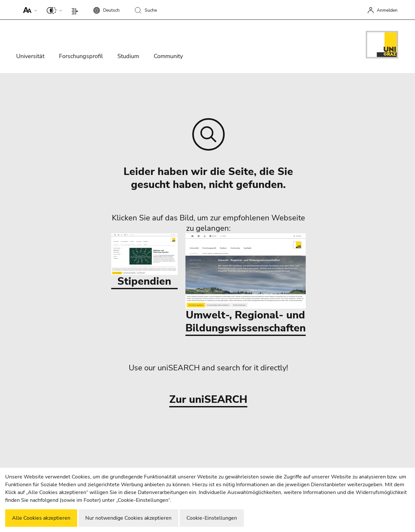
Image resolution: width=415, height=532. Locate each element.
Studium (128, 56)
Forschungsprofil (81, 56)
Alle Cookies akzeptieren (41, 518)
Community (168, 56)
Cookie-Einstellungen (212, 518)
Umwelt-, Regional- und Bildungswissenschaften (246, 284)
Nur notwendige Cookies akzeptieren (128, 518)
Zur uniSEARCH (208, 400)
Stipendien (144, 261)
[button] (29, 10)
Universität (30, 56)
